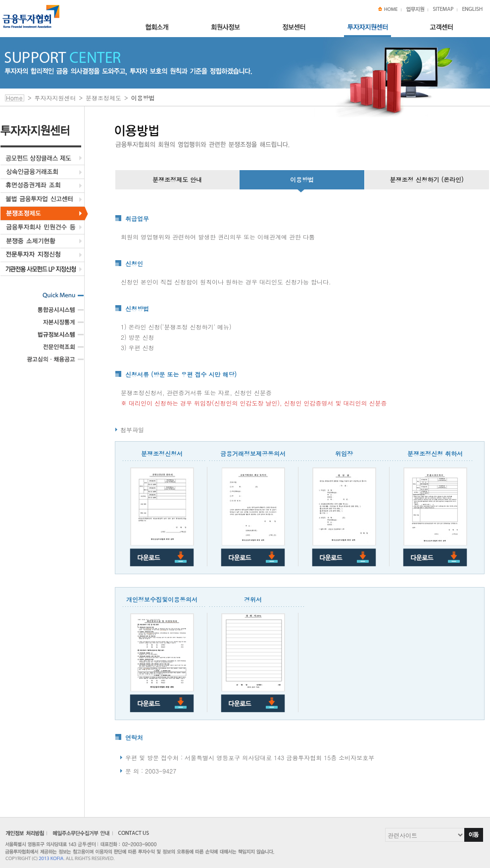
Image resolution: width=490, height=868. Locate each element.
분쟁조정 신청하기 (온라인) (426, 179)
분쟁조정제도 (103, 98)
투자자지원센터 (55, 98)
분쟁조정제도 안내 (177, 179)
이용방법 (302, 179)
